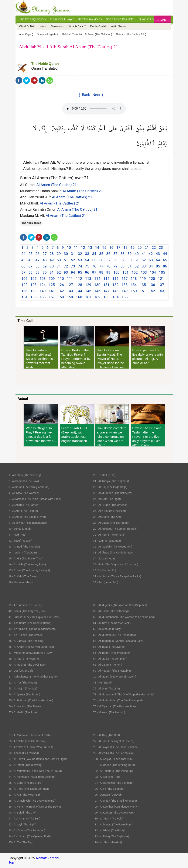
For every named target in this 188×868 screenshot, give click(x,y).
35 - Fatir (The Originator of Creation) (116, 564)
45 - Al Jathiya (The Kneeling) (26, 641)
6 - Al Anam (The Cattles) (24, 505)
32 (80, 254)
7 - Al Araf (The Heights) (23, 511)
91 (52, 272)
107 (33, 279)
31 (73, 254)
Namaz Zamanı (47, 858)
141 (52, 291)
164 (115, 297)
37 (115, 254)
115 (106, 279)
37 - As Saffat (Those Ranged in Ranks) (117, 576)
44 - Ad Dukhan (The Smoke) (26, 635)
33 (87, 254)
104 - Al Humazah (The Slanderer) (114, 783)
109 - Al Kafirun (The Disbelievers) (114, 813)
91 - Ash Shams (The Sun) (24, 819)
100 (117, 272)
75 (87, 266)
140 (43, 291)
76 (94, 266)
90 (45, 272)
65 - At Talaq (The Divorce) (109, 647)
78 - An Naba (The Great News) (28, 741)
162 (97, 297)
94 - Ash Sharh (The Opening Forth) (30, 836)
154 (24, 297)
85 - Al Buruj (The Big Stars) (25, 783)
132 (115, 285)
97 (94, 272)
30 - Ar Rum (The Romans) (109, 535)
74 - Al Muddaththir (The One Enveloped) (118, 700)
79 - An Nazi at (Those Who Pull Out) (31, 747)
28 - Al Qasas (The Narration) (111, 523)
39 (129, 254)
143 (70, 291)
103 (144, 272)
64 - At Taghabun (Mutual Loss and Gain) (118, 641)
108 (43, 279)
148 (115, 291)
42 (151, 254)
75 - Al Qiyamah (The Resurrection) (114, 706)
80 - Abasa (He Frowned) (24, 753)
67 (30, 266)
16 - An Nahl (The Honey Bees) (27, 564)
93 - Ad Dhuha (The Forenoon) (27, 830)
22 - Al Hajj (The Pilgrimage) (110, 487)
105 (162, 272)
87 (23, 272)
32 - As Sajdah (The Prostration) (113, 547)
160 (79, 297)
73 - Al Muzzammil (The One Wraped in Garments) (124, 694)
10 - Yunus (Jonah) (20, 529)
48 (45, 260)
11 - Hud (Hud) (17, 535)
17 (118, 247)
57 (108, 260)
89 (37, 272)
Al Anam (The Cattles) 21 (56, 185)
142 (61, 291)
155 (33, 297)
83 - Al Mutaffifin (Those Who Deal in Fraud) (35, 771)
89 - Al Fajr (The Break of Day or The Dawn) (35, 807)
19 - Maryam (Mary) (20, 582)
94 (73, 272)
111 (70, 279)
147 (106, 291)
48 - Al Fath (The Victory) (24, 659)
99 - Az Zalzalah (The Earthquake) (114, 753)
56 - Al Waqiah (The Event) (25, 706)
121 (161, 279)
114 (97, 279)
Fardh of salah (98, 26)
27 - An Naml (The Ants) (108, 517)
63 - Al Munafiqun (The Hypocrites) (114, 635)
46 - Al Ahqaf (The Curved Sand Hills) (31, 647)
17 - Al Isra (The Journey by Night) (29, 570)
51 (66, 260)
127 (70, 285)
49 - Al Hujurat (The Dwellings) (27, 665)
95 (80, 272)
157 (52, 297)
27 (45, 254)
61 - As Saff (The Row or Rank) (112, 623)
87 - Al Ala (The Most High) (25, 795)
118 (134, 279)
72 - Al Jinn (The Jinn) (106, 689)
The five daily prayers (33, 19)
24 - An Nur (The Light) (107, 499)
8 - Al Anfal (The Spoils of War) (27, 517)
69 (45, 266)
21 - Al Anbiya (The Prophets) (111, 481)
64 (158, 260)
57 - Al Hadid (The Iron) (23, 712)
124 (43, 285)
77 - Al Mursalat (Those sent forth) (30, 735)
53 (80, 260)
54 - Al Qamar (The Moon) (24, 694)
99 (108, 272)
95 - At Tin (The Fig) (20, 842)
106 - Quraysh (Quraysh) (108, 795)
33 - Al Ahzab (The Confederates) (113, 553)
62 (144, 260)
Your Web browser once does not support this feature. (94, 109)
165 (125, 297)
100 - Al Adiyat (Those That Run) (113, 759)
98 (101, 272)
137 (161, 285)
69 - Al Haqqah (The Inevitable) (112, 671)
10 (69, 247)
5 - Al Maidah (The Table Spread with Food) (35, 499)
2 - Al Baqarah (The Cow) (24, 481)
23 (161, 247)
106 (24, 279)
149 (125, 291)
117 (125, 279)
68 (37, 266)
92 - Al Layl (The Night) (22, 824)
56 (101, 260)
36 (108, 254)
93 (66, 272)
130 (97, 285)
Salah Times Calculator (120, 19)
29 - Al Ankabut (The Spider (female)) (116, 529)
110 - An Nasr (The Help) (108, 819)
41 (144, 254)
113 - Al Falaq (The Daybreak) (111, 836)
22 (154, 247)
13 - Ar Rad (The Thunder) (24, 547)
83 (144, 266)
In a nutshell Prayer (62, 19)
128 (79, 285)
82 (137, 266)
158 (61, 297)
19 (132, 247)
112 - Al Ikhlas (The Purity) (109, 830)
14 (97, 247)
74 (80, 266)
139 (33, 291)
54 (87, 260)
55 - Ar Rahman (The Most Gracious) (31, 700)
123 (33, 285)
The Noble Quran (45, 64)
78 (108, 266)
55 (94, 260)
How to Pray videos (90, 19)
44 (165, 254)
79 (115, 266)
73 (73, 266)
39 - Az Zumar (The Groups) (25, 605)
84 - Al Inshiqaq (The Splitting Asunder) (32, 777)
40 (137, 254)
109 (52, 279)
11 (76, 247)
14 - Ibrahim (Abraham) (23, 553)
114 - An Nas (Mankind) (107, 842)
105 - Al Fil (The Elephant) (109, 789)
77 (101, 266)
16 (111, 247)
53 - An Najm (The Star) (23, 689)
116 (115, 279)
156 (43, 297)
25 (30, 254)
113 (88, 279)
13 (90, 247)
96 (87, 272)
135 (143, 285)
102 (135, 272)
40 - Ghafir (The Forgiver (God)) (28, 611)
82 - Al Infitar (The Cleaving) (25, 765)
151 (143, 291)
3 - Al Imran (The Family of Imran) (29, 487)
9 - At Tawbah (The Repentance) (28, 523)
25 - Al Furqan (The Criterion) (111, 505)
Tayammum (58, 26)
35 (101, 254)
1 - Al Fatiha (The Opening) (25, 475)
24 (23, 254)
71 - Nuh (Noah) (103, 683)
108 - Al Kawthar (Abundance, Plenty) (116, 807)
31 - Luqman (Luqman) (107, 541)
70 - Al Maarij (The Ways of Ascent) (115, 677)
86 (165, 266)
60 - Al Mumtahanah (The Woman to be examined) (124, 617)
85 (158, 266)
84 (151, 266)
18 (125, 247)
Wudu (43, 26)
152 (152, 291)
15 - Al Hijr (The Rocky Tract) (26, 558)
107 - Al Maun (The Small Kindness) (115, 801)
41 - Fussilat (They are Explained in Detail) (34, 617)
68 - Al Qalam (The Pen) (108, 665)
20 (140, 247)
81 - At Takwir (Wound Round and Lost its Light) (38, 759)
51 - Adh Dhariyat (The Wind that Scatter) (34, 677)
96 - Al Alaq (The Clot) (106, 735)
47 (37, 260)
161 (88, 297)
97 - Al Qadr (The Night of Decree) (114, 741)
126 (61, 285)
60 (129, 260)
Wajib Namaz (118, 26)
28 (52, 254)
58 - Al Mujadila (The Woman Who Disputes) (120, 605)
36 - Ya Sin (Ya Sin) (105, 570)
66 (23, 266)
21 (147, 247)
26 (37, 254)
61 (137, 260)
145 (88, 291)
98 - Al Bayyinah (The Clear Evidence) (116, 747)
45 (23, 260)
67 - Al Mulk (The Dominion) (110, 659)
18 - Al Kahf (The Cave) (23, 576)
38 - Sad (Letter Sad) (106, 582)
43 (158, 254)
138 (24, 291)
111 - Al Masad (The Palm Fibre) (113, 824)
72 (66, 266)
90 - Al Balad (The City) (23, 813)
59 (122, 260)
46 (30, 260)
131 (106, 285)
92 (59, 272)
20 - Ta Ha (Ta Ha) (104, 475)
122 (24, 285)
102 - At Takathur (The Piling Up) (113, 771)
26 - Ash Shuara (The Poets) (110, 511)
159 (70, 297)
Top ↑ (13, 862)
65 (165, 260)
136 (152, 285)
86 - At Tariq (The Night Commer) (29, 789)
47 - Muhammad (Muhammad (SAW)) (31, 653)
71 (59, 266)
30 (66, 254)
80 (122, 266)
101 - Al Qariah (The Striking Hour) (114, 765)
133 (125, 285)
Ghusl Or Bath (27, 26)
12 (83, 247)
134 (134, 285)
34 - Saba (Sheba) (104, 558)
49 (52, 260)
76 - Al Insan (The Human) (109, 712)
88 (30, 272)
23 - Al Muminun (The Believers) (113, 493)
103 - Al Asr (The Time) (107, 777)
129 (88, 285)
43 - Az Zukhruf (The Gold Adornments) (33, 629)
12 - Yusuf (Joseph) (20, 541)
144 (79, 291)
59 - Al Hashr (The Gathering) (111, 611)
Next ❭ (98, 95)
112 (79, 279)
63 (151, 260)
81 (129, 266)
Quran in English (149, 19)
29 (59, 254)
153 (161, 291)
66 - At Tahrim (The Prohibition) (112, 653)
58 (115, 260)
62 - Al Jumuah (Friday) (107, 629)
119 (143, 279)
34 (94, 254)
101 (126, 272)
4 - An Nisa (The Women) (24, 493)
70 (52, 266)
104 (153, 272)
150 (134, 291)
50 (59, 260)
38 (122, 254)
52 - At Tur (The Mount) (23, 683)
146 (97, 291)
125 (52, 285)
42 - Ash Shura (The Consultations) (30, 623)
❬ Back (84, 95)
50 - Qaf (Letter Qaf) (21, 671)
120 (152, 279)
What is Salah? (77, 26)
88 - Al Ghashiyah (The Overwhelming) (32, 801)
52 (73, 260)
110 (61, 279)
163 (106, 297)
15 (104, 247)
